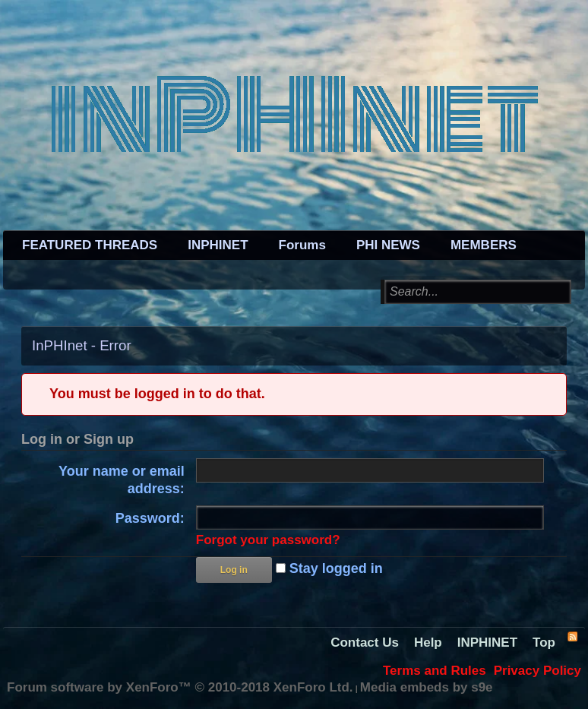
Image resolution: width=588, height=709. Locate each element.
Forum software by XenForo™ (180, 687)
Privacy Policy (537, 671)
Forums (302, 245)
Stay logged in (329, 568)
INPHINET (218, 245)
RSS (572, 636)
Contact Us (365, 643)
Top (544, 643)
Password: (150, 518)
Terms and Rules (435, 671)
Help (428, 643)
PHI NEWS (388, 245)
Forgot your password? (268, 540)
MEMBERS (484, 245)
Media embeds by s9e (427, 687)
